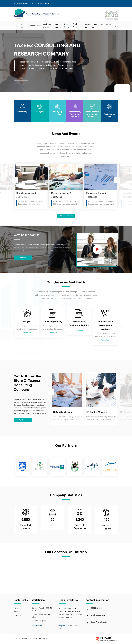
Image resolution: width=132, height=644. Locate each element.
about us (23, 26)
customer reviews (47, 26)
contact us (88, 26)
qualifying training (53, 341)
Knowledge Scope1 (26, 212)
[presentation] (118, 88)
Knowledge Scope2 (61, 212)
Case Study (67, 26)
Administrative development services (105, 345)
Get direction (37, 626)
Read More (27, 352)
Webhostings (113, 641)
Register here (64, 626)
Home (16, 26)
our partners (59, 26)
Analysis (27, 341)
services (31, 26)
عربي (117, 26)
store (39, 26)
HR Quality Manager (28, 433)
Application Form (78, 26)
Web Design (104, 641)
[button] (64, 371)
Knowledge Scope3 (96, 212)
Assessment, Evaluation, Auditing (79, 343)
